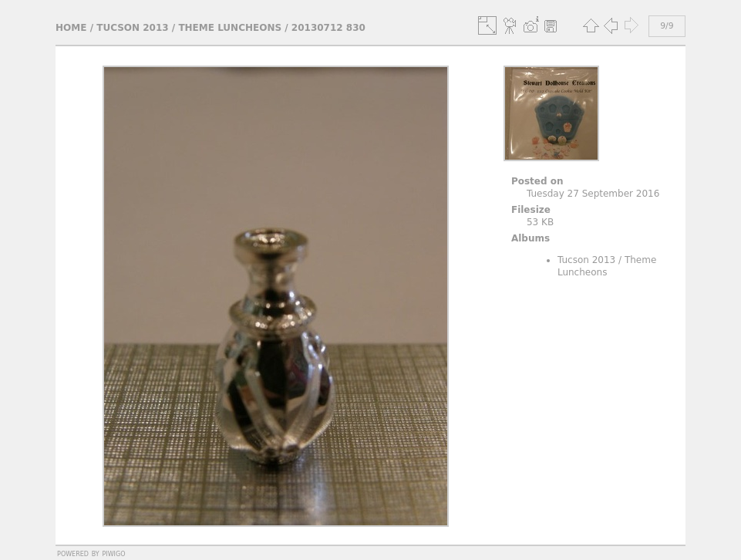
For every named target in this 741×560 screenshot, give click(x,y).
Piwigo (114, 553)
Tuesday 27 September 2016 (593, 194)
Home (71, 28)
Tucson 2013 (132, 28)
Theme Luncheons (230, 28)
